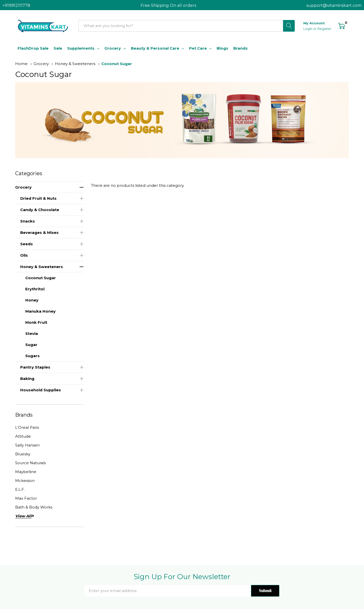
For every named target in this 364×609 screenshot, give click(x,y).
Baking (27, 379)
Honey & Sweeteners (42, 267)
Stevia (32, 333)
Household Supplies (41, 390)
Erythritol (35, 289)
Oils (24, 255)
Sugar (31, 345)
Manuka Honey (40, 311)
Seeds (27, 244)
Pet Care (198, 48)
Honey (32, 300)
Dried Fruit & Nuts (38, 198)
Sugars (32, 356)
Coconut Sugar (41, 278)
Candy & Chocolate (40, 210)
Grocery (113, 48)
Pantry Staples (35, 367)
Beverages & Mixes (39, 232)
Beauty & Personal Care (155, 48)
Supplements (81, 48)
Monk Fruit (36, 322)
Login (308, 29)
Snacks (28, 221)
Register (324, 29)
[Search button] (289, 26)
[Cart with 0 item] (342, 26)
